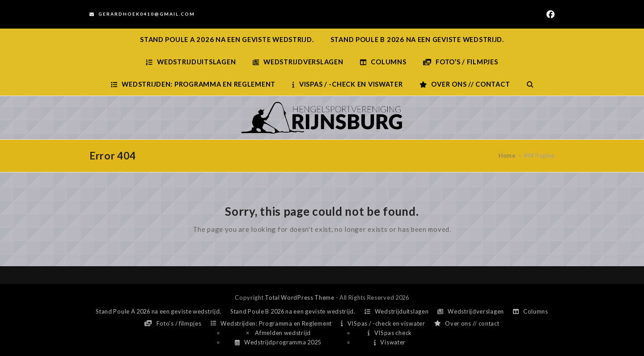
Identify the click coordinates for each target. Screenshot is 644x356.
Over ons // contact (467, 323)
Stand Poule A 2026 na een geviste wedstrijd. (159, 311)
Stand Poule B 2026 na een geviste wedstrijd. (293, 311)
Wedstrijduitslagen (397, 311)
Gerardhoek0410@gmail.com (147, 14)
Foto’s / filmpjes (173, 323)
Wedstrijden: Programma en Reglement (271, 323)
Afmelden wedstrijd (278, 333)
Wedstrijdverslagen (471, 311)
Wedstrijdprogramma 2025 (278, 342)
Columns (531, 311)
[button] (530, 84)
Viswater (390, 342)
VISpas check (390, 333)
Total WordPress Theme (300, 297)
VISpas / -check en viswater (383, 323)
